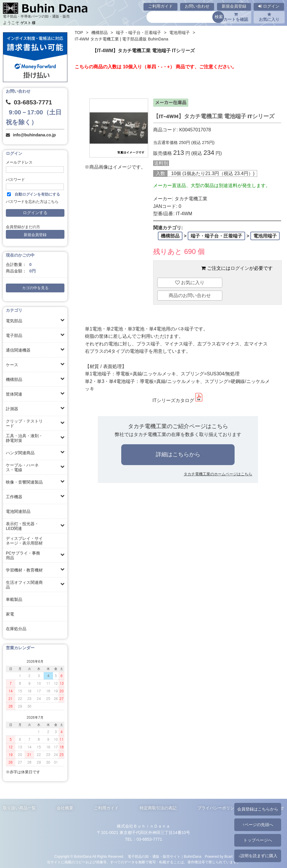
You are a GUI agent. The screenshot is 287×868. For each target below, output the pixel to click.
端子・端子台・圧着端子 (139, 33)
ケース (12, 365)
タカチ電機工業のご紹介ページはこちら (178, 426)
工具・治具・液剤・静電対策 (24, 438)
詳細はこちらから (178, 454)
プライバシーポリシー (218, 808)
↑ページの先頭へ (258, 825)
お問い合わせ (197, 6)
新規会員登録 (234, 6)
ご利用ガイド (160, 6)
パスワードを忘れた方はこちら (32, 202)
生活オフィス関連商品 (24, 585)
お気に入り (269, 17)
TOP (79, 33)
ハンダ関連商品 (20, 453)
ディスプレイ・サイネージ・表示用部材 (24, 541)
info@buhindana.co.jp (34, 135)
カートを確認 (236, 17)
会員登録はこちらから (258, 809)
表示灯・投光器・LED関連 (22, 526)
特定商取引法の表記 (158, 808)
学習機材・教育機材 (24, 570)
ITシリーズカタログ (178, 400)
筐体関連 (14, 394)
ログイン (269, 6)
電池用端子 (180, 33)
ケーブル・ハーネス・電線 (22, 467)
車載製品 (14, 599)
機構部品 (14, 379)
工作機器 (14, 497)
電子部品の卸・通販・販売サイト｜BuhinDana (165, 857)
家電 (10, 614)
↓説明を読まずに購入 (258, 856)
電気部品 (14, 321)
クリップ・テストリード (24, 423)
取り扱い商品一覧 (19, 808)
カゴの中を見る (35, 288)
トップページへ (258, 840)
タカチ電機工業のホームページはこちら (218, 474)
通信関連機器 (18, 350)
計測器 (12, 409)
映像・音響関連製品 (24, 482)
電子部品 (14, 335)
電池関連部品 (18, 511)
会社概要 (65, 808)
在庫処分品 (16, 629)
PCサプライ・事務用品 (23, 555)
